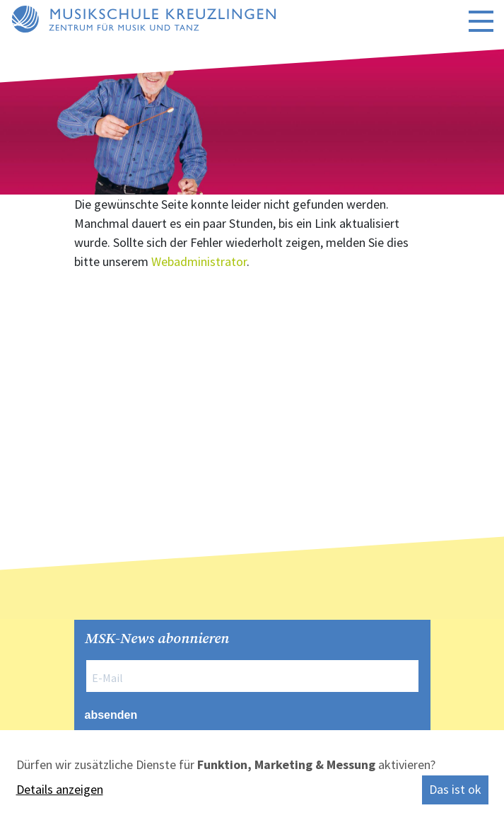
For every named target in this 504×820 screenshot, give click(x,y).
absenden (111, 715)
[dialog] (252, 775)
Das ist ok (455, 789)
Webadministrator (199, 261)
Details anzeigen (60, 789)
